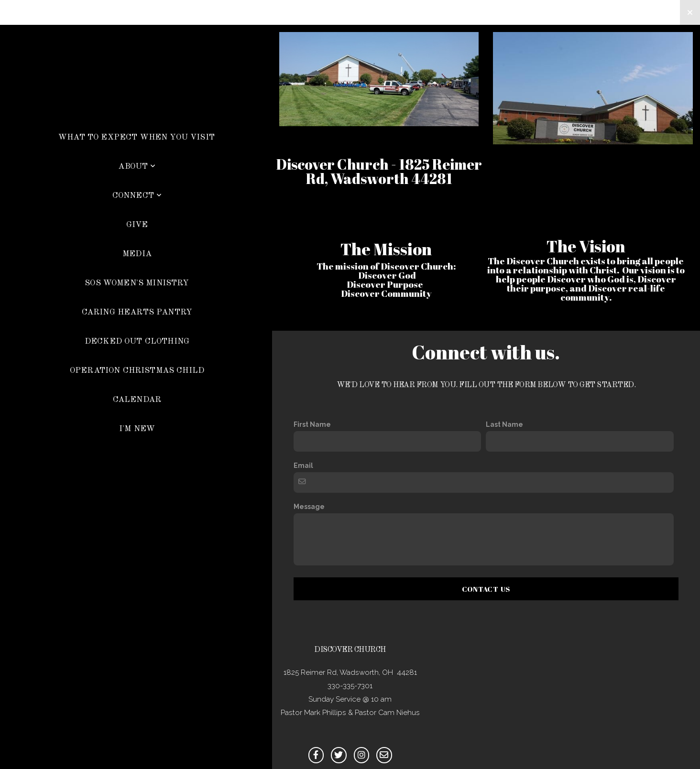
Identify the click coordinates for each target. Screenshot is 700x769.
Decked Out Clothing (137, 341)
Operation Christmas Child (137, 371)
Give (137, 225)
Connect (137, 196)
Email (303, 466)
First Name (312, 424)
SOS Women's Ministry (137, 283)
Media (137, 254)
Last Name (504, 424)
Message (309, 507)
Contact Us (486, 589)
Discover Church (136, 97)
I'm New (137, 429)
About (137, 167)
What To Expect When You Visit (137, 137)
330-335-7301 (350, 686)
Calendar (137, 400)
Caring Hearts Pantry (137, 312)
